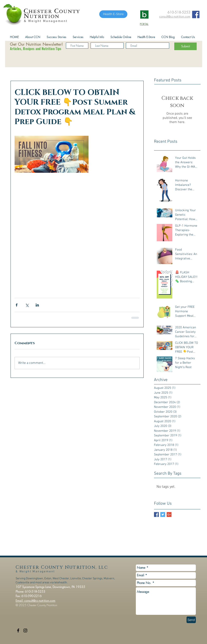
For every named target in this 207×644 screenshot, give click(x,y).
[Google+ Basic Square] (169, 515)
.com (52, 601)
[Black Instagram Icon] (25, 630)
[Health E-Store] (113, 14)
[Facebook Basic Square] (156, 515)
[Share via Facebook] (17, 305)
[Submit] (185, 46)
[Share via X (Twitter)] (27, 305)
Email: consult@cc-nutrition (32, 601)
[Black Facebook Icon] (18, 630)
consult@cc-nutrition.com (175, 16)
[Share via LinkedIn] (37, 305)
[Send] (191, 620)
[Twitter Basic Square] (163, 515)
